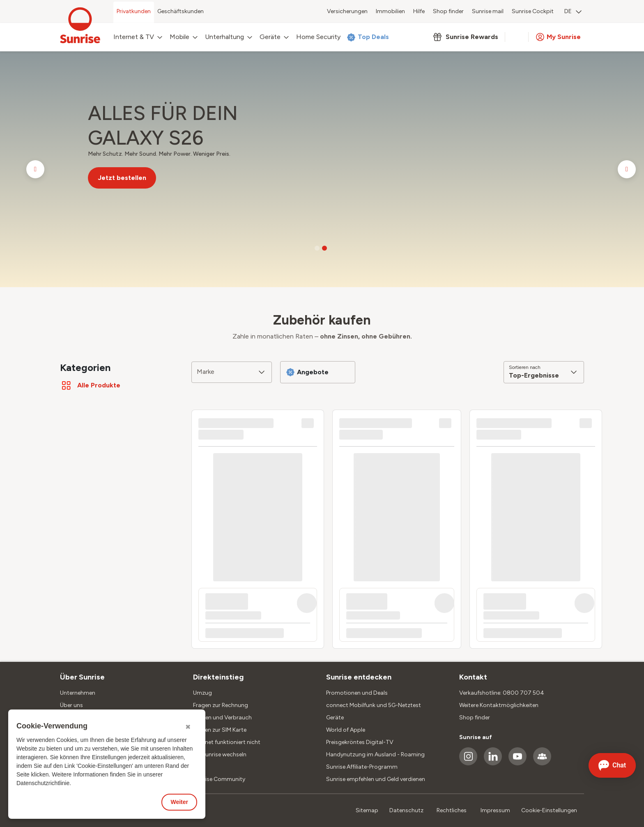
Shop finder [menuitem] (448, 11)
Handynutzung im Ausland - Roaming (375, 754)
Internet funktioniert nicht (227, 742)
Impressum (495, 810)
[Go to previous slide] (35, 169)
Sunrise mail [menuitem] (488, 11)
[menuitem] (573, 12)
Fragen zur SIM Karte (220, 730)
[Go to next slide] (627, 169)
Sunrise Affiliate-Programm (362, 767)
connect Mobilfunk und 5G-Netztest (374, 705)
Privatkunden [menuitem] (134, 11)
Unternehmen (78, 693)
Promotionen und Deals (357, 693)
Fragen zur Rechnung (221, 705)
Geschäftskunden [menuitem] (181, 11)
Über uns (71, 705)
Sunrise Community (219, 779)
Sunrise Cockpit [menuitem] (533, 11)
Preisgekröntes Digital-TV (360, 742)
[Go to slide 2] (324, 248)
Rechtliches (452, 810)
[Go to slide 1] (317, 248)
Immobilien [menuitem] (390, 11)
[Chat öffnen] (612, 765)
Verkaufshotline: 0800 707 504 (502, 693)
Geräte (335, 718)
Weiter (179, 802)
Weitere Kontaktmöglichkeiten (499, 705)
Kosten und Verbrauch (222, 718)
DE (573, 11)
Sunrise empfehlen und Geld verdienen (376, 779)
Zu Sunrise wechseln (220, 754)
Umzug (202, 693)
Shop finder (475, 718)
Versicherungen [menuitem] (347, 11)
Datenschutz (406, 810)
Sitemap (367, 810)
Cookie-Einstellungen (549, 810)
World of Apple (346, 730)
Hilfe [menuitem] (419, 11)
